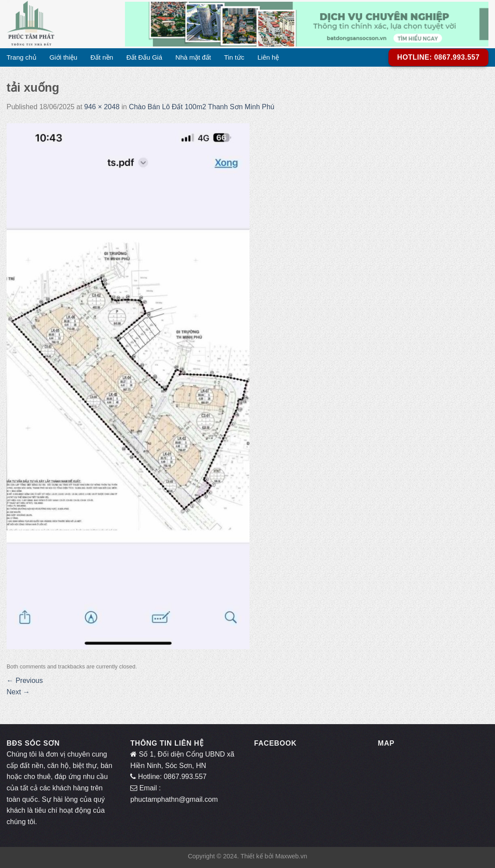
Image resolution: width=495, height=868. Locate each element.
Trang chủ (21, 57)
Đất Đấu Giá (144, 57)
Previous (25, 680)
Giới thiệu (64, 57)
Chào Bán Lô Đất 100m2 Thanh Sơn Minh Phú (202, 107)
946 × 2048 (102, 107)
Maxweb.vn (291, 856)
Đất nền (102, 57)
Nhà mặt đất (193, 57)
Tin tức (234, 57)
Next (18, 692)
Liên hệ (268, 57)
